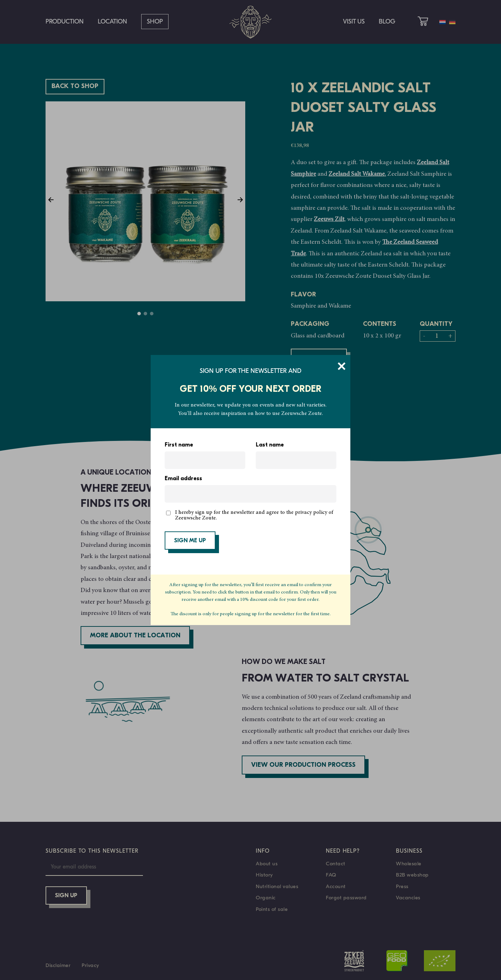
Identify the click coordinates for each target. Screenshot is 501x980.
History (264, 875)
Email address (183, 479)
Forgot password (346, 898)
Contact (336, 864)
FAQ (331, 875)
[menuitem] (442, 22)
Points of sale (272, 909)
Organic (266, 898)
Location (112, 22)
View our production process (303, 765)
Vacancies (408, 898)
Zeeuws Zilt (329, 220)
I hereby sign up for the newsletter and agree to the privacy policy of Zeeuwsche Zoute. (254, 515)
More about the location (135, 636)
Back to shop (75, 86)
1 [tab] (139, 314)
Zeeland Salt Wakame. (357, 174)
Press (402, 886)
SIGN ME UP (190, 541)
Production (65, 22)
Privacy (90, 965)
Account (336, 886)
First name (179, 445)
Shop (155, 22)
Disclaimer (58, 965)
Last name (270, 445)
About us (267, 864)
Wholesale (409, 864)
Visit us (354, 22)
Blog (387, 22)
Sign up (66, 896)
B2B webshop (412, 875)
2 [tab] (145, 314)
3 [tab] (152, 314)
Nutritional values (277, 886)
